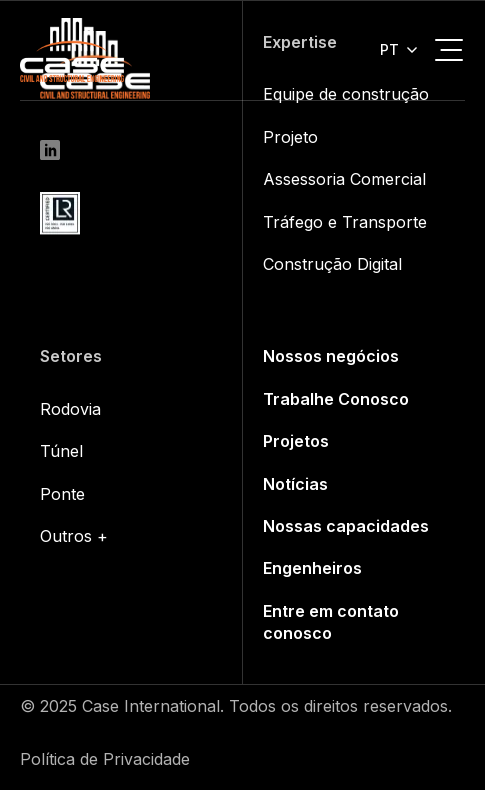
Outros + (74, 536)
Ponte (62, 494)
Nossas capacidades (346, 526)
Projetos (296, 441)
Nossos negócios (331, 356)
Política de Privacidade (105, 759)
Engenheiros (312, 568)
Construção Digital (332, 264)
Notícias (295, 484)
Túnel (61, 451)
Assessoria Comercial (344, 179)
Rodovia (70, 409)
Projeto (290, 137)
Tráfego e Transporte (345, 222)
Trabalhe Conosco (336, 399)
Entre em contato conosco (331, 622)
